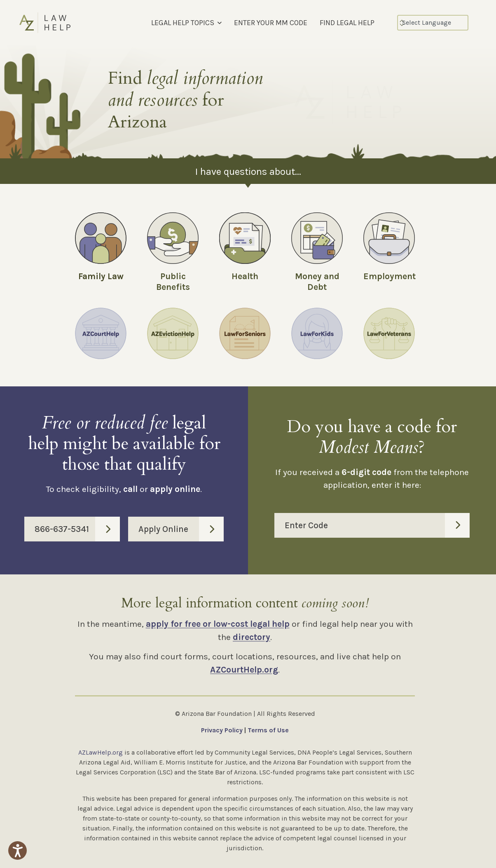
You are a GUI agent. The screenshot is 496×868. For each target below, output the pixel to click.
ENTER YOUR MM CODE (271, 23)
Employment (390, 276)
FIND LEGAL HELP (347, 23)
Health (245, 276)
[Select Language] (433, 23)
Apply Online (181, 529)
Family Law (101, 276)
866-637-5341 (77, 529)
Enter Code (377, 525)
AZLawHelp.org (101, 752)
